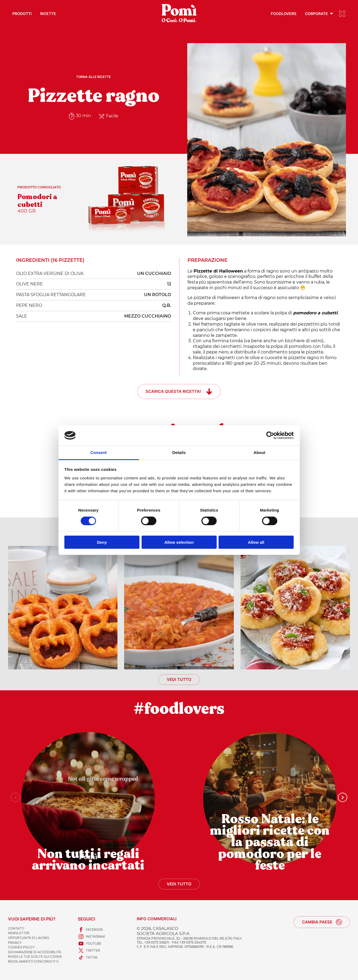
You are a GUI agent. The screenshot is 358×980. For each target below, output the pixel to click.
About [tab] (260, 452)
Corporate (316, 14)
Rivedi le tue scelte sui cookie (35, 957)
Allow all (256, 542)
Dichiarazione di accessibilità (35, 952)
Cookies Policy (21, 947)
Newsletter (19, 933)
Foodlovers (284, 14)
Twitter (89, 951)
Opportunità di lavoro (29, 938)
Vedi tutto (179, 679)
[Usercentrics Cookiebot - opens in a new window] (270, 435)
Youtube (90, 944)
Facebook (90, 930)
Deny (102, 542)
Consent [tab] (99, 452)
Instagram (91, 937)
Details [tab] (179, 452)
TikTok (88, 957)
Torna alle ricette (93, 77)
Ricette (48, 14)
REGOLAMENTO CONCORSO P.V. (34, 961)
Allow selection (179, 542)
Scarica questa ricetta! (173, 391)
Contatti (16, 928)
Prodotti (22, 14)
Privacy (15, 943)
